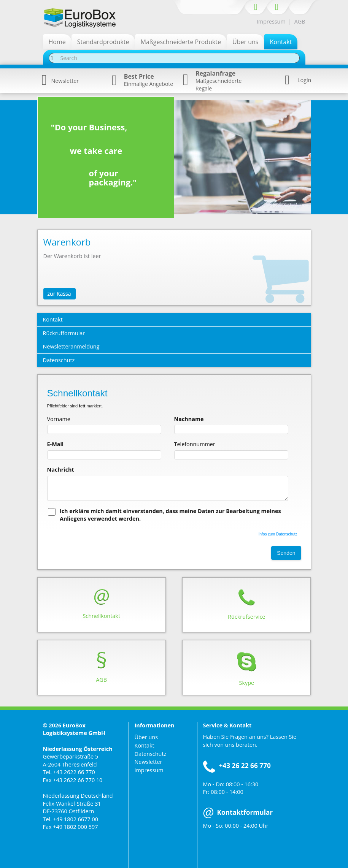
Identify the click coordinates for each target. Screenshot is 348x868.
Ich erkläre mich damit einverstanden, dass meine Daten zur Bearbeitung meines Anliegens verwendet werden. (170, 515)
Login (304, 80)
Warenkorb (67, 242)
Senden (286, 553)
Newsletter (60, 81)
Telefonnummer (195, 444)
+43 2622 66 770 (74, 772)
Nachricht (61, 470)
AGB (300, 21)
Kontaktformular (238, 812)
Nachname (189, 419)
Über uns (146, 737)
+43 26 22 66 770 (245, 766)
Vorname (59, 419)
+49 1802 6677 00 (76, 819)
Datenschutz (151, 754)
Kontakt (145, 745)
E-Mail (56, 444)
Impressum (271, 21)
